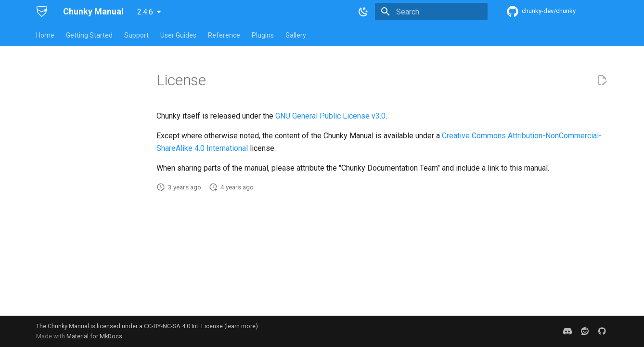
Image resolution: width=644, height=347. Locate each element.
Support (136, 35)
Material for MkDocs (94, 336)
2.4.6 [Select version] (145, 12)
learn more (241, 326)
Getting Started (89, 35)
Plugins (263, 35)
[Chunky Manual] (42, 12)
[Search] (431, 12)
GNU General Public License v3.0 (330, 116)
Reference (224, 35)
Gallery (296, 35)
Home (45, 35)
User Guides (178, 35)
